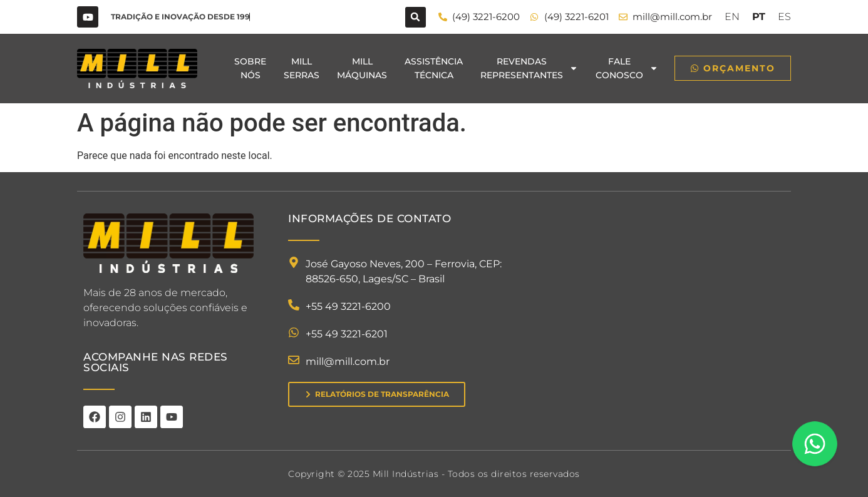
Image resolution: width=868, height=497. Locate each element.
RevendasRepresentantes (529, 68)
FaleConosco (627, 68)
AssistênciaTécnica (434, 68)
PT (759, 17)
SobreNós (250, 68)
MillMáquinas (362, 68)
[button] (416, 17)
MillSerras (302, 68)
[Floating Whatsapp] (815, 444)
